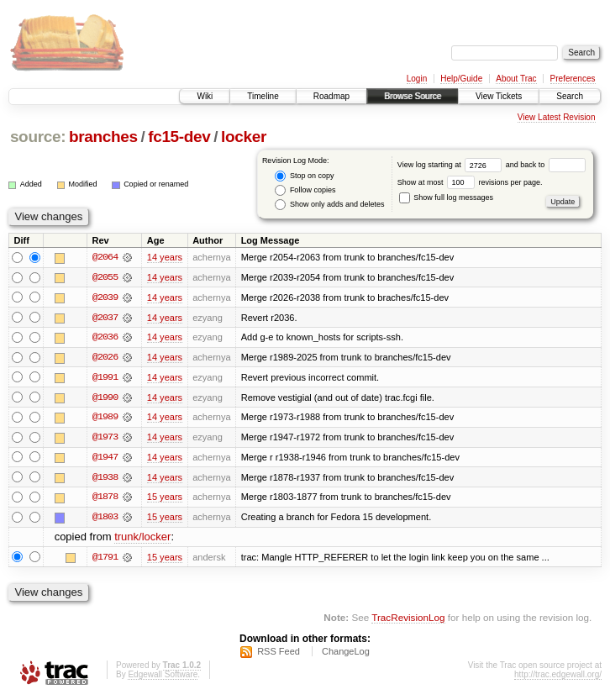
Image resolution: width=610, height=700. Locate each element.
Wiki (205, 96)
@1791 (105, 560)
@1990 (105, 398)
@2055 (105, 277)
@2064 (105, 257)
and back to (546, 165)
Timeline (263, 96)
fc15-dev (179, 137)
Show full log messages (446, 197)
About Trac (516, 79)
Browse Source (413, 96)
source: (38, 137)
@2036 (105, 338)
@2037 (105, 318)
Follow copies (305, 190)
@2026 (105, 358)
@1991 (105, 378)
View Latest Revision (557, 117)
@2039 (105, 297)
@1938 (105, 479)
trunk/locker (142, 540)
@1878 (105, 499)
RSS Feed (279, 655)
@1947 (105, 459)
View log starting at (452, 165)
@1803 (105, 519)
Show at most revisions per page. (470, 182)
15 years (165, 499)
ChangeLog (346, 655)
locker (244, 137)
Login (417, 79)
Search (570, 96)
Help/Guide (461, 79)
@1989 (105, 418)
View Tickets (499, 96)
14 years (165, 257)
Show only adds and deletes (329, 205)
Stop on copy (304, 176)
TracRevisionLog (408, 621)
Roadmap (331, 96)
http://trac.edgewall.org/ (558, 678)
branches (103, 137)
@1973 (105, 439)
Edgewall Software (163, 678)
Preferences (573, 79)
